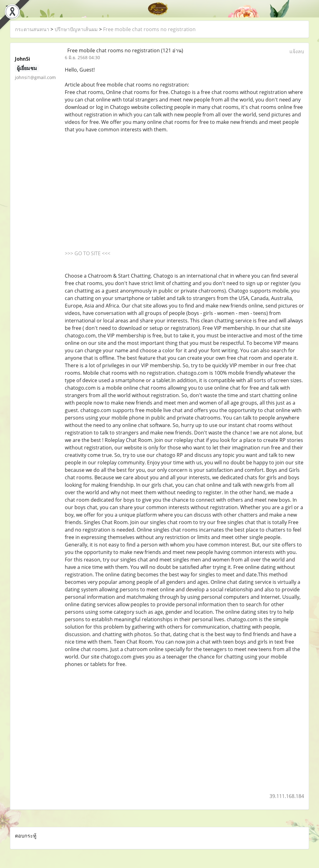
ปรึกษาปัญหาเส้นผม (76, 29)
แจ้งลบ (297, 51)
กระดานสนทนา (32, 29)
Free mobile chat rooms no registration (149, 29)
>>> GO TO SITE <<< (88, 253)
